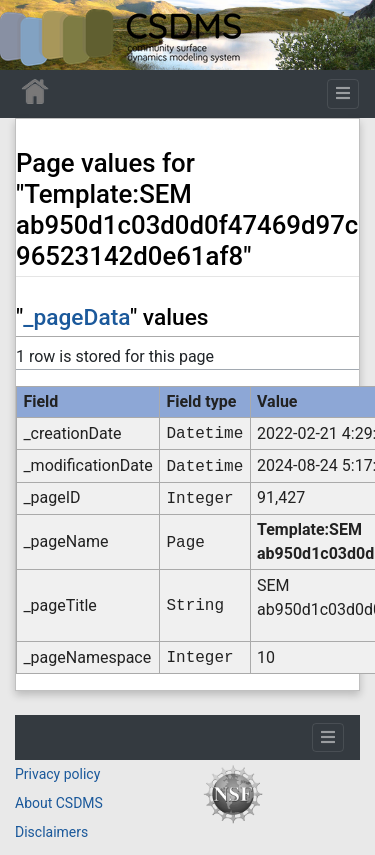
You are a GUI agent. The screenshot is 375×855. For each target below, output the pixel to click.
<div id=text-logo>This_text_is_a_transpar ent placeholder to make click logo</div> (32, 35)
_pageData (76, 317)
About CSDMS (59, 803)
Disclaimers (51, 832)
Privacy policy (57, 774)
